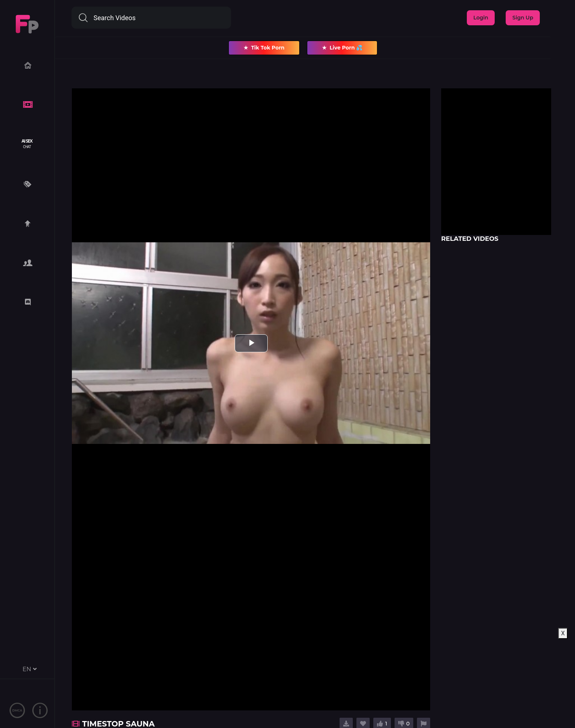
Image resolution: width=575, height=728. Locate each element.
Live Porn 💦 (342, 48)
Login (481, 18)
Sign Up (523, 18)
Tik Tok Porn (264, 48)
